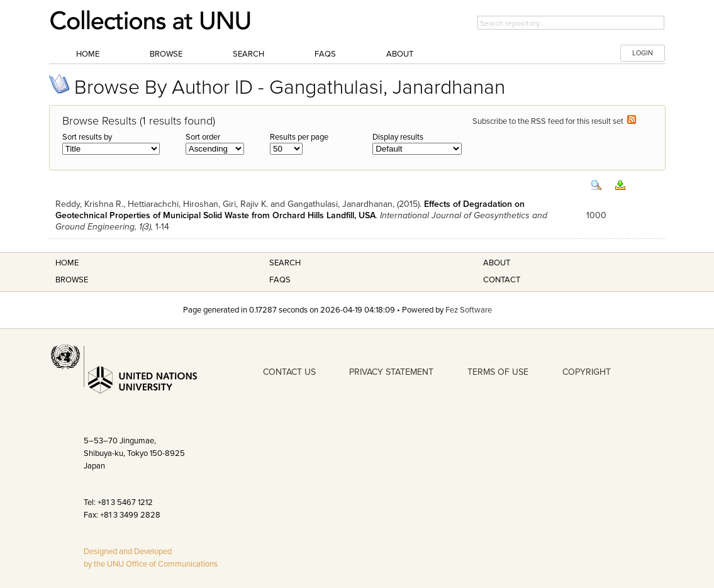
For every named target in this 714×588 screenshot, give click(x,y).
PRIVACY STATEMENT (391, 372)
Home (88, 54)
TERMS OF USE (498, 372)
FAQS (280, 280)
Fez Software (469, 310)
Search (248, 54)
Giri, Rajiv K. (245, 204)
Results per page (299, 137)
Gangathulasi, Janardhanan (340, 204)
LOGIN (643, 53)
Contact (502, 280)
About (400, 54)
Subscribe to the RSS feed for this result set (554, 121)
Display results (398, 137)
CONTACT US (289, 372)
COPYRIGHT (587, 372)
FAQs (325, 54)
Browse (166, 54)
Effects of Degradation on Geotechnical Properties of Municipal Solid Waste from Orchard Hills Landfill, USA (290, 210)
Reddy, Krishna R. (89, 204)
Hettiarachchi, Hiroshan (173, 204)
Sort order (203, 137)
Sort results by (87, 137)
